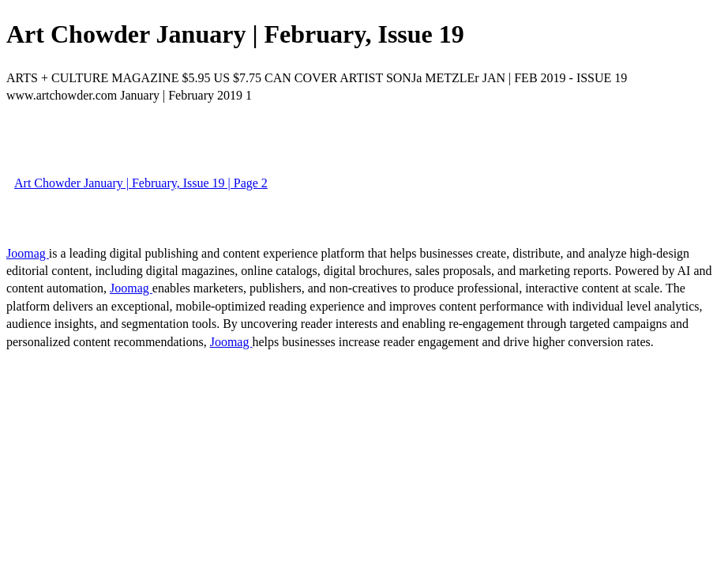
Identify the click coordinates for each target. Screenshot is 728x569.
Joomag (28, 253)
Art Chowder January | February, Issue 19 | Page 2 (141, 183)
